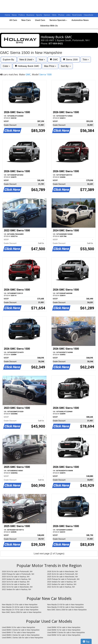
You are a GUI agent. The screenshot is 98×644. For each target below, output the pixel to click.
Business (31, 15)
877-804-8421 (56, 44)
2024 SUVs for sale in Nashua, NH (16, 582)
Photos (62, 15)
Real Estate (77, 15)
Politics (22, 15)
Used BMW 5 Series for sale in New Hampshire (66, 632)
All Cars (13, 20)
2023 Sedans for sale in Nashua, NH (62, 584)
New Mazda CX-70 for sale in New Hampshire (20, 610)
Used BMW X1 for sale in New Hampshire (64, 630)
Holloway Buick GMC (27, 66)
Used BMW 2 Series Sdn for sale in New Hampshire (23, 638)
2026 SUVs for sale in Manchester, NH (63, 571)
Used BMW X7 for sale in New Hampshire (19, 632)
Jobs (69, 15)
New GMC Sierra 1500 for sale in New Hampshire (67, 610)
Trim (86, 60)
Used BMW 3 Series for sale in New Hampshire (21, 630)
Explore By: (9, 60)
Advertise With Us (49, 26)
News (14, 15)
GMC (54, 60)
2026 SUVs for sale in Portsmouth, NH (17, 571)
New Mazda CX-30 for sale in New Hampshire (20, 607)
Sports (39, 15)
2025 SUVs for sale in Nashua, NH (16, 577)
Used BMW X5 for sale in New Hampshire (64, 627)
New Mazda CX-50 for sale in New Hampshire (65, 605)
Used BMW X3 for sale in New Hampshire (19, 627)
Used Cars (40, 20)
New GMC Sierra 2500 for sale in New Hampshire (22, 612)
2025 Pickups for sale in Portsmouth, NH (63, 579)
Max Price (50, 66)
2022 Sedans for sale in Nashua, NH (16, 589)
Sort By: (66, 66)
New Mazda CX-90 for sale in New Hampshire (65, 607)
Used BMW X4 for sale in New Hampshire (64, 635)
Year (42, 60)
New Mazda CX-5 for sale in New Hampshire (20, 605)
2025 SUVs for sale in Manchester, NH (63, 577)
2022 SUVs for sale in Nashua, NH (61, 587)
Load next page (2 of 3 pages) (49, 554)
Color (6, 66)
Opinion (47, 15)
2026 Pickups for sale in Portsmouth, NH (18, 574)
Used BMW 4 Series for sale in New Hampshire (21, 635)
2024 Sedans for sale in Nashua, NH (62, 582)
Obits (54, 15)
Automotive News (80, 20)
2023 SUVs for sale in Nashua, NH (16, 584)
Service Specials (58, 20)
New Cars (26, 20)
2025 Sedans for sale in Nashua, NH (16, 579)
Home (7, 15)
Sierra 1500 (70, 60)
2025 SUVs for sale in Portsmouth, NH (62, 574)
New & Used (27, 60)
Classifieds (88, 15)
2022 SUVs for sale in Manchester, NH (17, 587)
